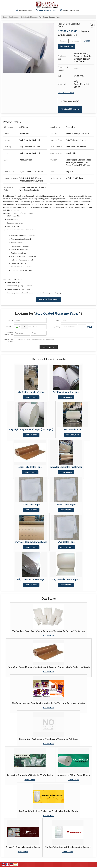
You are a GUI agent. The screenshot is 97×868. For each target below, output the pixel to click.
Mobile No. (9, 327)
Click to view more (66, 93)
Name (11, 320)
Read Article (49, 636)
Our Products (14, 17)
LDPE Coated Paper (31, 505)
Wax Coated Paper (67, 542)
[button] (48, 11)
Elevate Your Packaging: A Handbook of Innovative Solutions (49, 739)
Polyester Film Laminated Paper (31, 542)
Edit (87, 41)
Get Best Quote (31, 397)
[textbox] (75, 41)
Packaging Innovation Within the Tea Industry (30, 775)
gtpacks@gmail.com (71, 11)
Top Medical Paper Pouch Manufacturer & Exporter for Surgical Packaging (49, 631)
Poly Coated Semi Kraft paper (31, 392)
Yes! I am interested (48, 299)
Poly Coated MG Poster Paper (31, 580)
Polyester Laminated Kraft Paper (66, 467)
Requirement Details (8, 340)
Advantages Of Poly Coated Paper (74, 775)
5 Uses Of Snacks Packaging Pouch (23, 847)
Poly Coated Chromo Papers (66, 580)
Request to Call (70, 102)
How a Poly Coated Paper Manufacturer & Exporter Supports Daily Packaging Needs (49, 667)
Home (5, 17)
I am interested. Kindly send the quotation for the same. (54, 340)
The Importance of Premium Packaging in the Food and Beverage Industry (48, 703)
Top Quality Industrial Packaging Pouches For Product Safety (48, 811)
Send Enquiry (70, 109)
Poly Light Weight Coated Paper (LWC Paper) (31, 430)
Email (58, 320)
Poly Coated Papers (29, 17)
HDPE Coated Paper (66, 505)
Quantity (57, 327)
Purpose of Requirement (8, 333)
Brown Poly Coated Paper (30, 467)
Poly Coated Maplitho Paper (66, 392)
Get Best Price (66, 47)
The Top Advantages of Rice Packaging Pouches (68, 847)
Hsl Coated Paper (73, 430)
